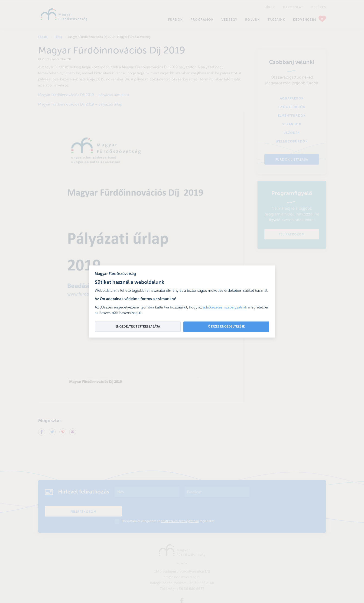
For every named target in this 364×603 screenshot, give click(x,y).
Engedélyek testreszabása (138, 327)
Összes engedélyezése (226, 327)
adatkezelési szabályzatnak (225, 308)
